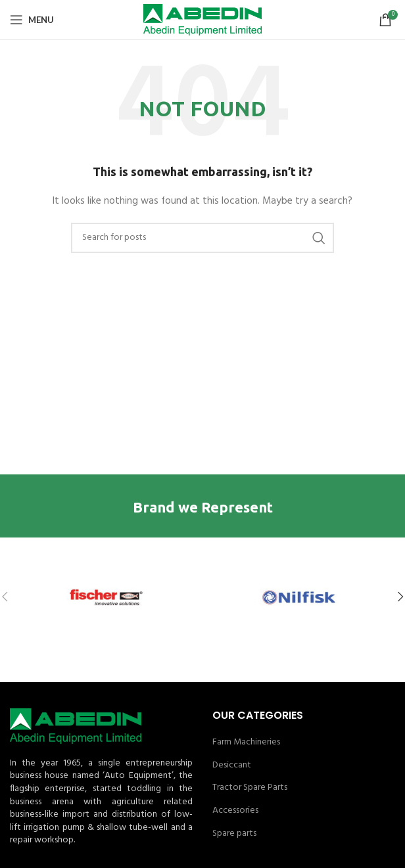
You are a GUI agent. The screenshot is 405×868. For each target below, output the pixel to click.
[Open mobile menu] (32, 20)
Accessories (235, 811)
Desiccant (232, 765)
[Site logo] (202, 20)
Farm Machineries (246, 742)
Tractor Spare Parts (250, 788)
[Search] (202, 238)
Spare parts (234, 834)
